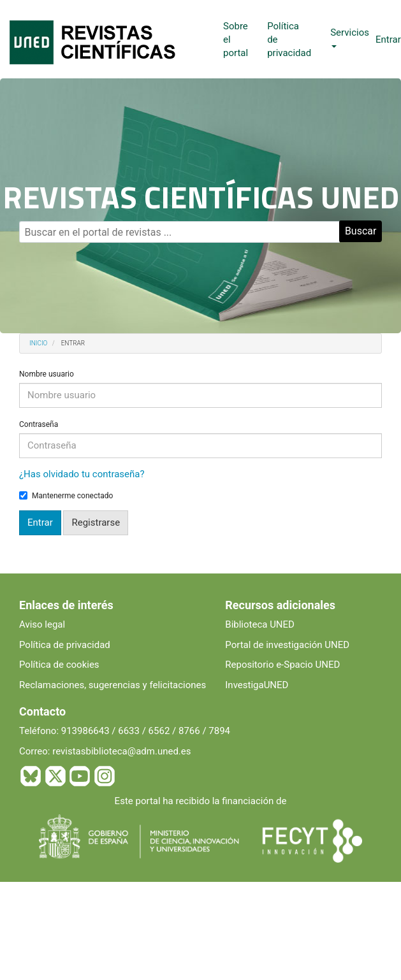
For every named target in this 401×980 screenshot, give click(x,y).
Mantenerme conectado (66, 496)
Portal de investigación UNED (287, 645)
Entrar (388, 40)
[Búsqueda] (179, 232)
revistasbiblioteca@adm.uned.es (121, 751)
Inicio (38, 343)
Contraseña (39, 424)
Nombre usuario (47, 374)
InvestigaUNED (257, 685)
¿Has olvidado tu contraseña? (82, 474)
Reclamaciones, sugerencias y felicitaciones (113, 685)
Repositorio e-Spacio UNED (282, 665)
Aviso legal (42, 624)
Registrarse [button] (96, 522)
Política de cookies (59, 665)
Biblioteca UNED (260, 624)
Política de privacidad (65, 645)
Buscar (361, 231)
